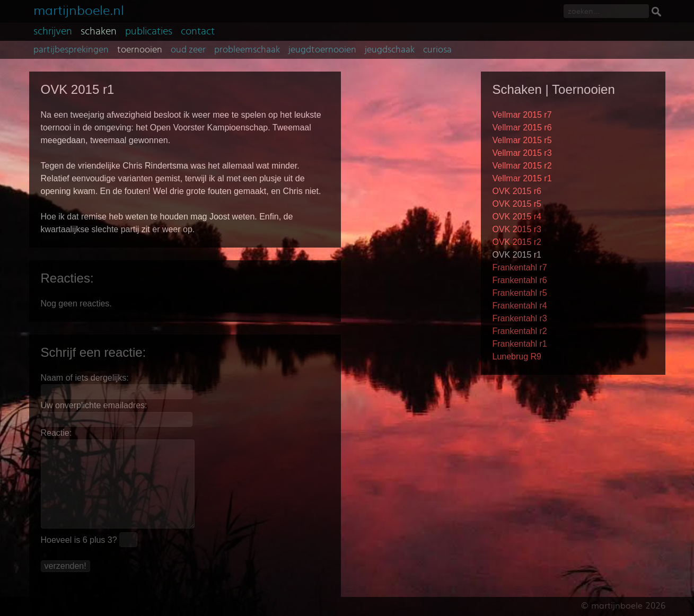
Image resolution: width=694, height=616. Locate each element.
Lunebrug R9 (517, 357)
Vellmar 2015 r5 (522, 140)
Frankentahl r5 (520, 293)
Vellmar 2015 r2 (522, 166)
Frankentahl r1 (520, 344)
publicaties (149, 31)
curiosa (437, 50)
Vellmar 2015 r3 (522, 153)
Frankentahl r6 (520, 280)
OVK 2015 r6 (517, 191)
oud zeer (188, 50)
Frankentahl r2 (520, 331)
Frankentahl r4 (520, 306)
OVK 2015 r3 (517, 229)
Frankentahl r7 (520, 267)
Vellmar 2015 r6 (522, 127)
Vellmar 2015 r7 (522, 115)
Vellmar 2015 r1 (522, 178)
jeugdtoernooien (322, 50)
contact (198, 31)
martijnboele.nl (79, 9)
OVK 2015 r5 (517, 204)
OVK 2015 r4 (517, 217)
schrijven (53, 31)
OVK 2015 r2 (517, 242)
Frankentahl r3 (520, 318)
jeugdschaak (390, 50)
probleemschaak (247, 50)
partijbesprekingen (71, 50)
